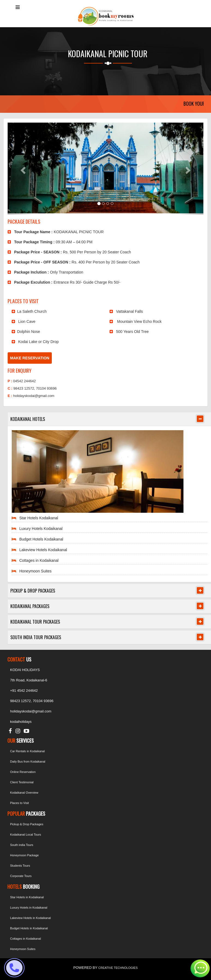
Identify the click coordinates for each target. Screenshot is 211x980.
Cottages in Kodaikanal (39, 560)
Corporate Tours (21, 876)
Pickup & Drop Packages (27, 824)
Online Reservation (23, 772)
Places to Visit (19, 803)
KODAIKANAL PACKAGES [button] (30, 606)
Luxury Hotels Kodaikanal (41, 529)
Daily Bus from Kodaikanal (28, 761)
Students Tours (20, 866)
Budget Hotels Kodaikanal (41, 539)
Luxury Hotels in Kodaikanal (29, 908)
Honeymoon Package (24, 855)
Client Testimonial (22, 782)
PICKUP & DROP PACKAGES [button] (33, 591)
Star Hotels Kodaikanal (39, 518)
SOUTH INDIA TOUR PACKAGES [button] (36, 637)
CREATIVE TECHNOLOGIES (118, 968)
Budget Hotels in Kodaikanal (29, 928)
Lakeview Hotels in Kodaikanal (30, 918)
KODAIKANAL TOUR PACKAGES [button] (35, 622)
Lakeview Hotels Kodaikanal (43, 550)
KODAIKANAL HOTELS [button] (28, 419)
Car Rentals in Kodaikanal (27, 751)
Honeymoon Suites (35, 571)
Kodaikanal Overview (24, 793)
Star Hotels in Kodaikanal (27, 897)
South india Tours (22, 845)
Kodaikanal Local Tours (26, 835)
